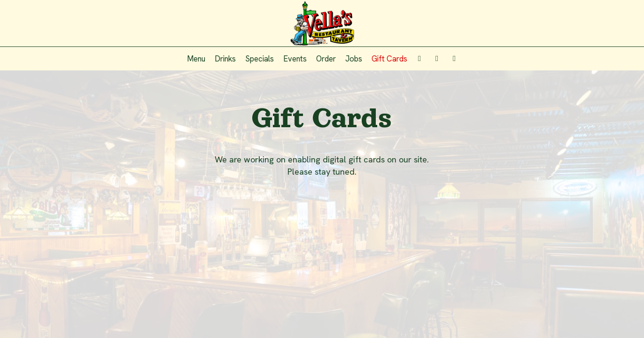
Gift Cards (389, 59)
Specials (260, 59)
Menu (196, 59)
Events (295, 59)
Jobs (354, 59)
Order (326, 59)
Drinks (225, 59)
